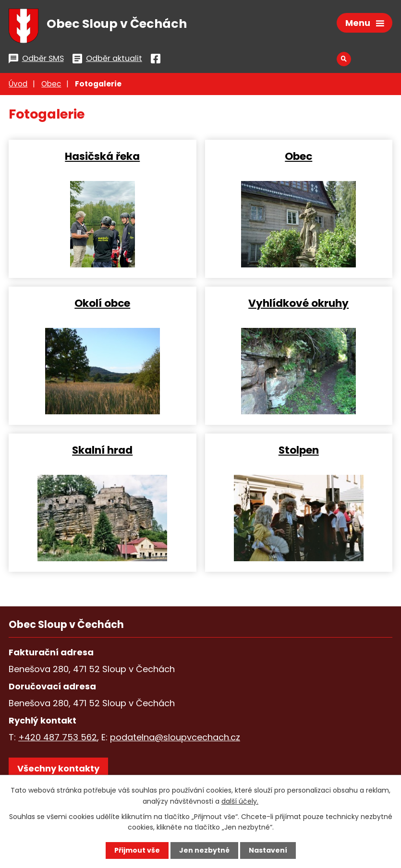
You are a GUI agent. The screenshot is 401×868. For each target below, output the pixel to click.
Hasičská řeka (102, 156)
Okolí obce (102, 303)
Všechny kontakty (58, 768)
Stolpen (299, 450)
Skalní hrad (102, 450)
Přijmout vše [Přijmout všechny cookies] (137, 850)
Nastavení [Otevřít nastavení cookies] (268, 850)
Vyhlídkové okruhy (298, 303)
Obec (51, 84)
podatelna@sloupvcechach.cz (175, 737)
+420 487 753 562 (58, 737)
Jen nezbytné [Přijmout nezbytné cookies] (204, 850)
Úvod (18, 84)
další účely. (240, 801)
